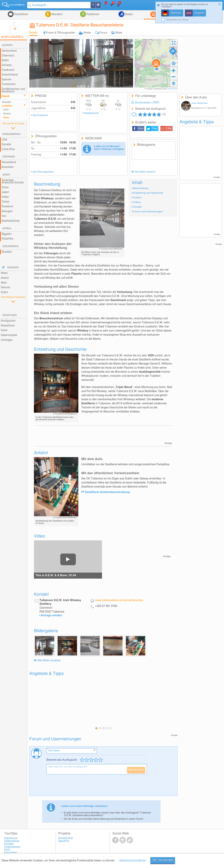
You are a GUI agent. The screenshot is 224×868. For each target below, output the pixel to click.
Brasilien (7, 252)
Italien (5, 60)
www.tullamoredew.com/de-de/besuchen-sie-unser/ (120, 600)
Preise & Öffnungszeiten (61, 33)
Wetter (87, 33)
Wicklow (7, 114)
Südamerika (10, 246)
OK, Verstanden (163, 860)
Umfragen (7, 340)
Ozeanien (9, 157)
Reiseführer (21, 14)
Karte (4, 330)
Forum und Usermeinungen (148, 212)
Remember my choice (177, 20)
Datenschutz (12, 841)
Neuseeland (9, 162)
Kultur (4, 292)
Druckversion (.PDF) (147, 103)
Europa (7, 45)
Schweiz (7, 65)
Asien (6, 175)
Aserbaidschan (11, 221)
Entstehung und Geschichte (148, 193)
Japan (5, 192)
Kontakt (137, 207)
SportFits (64, 841)
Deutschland (9, 51)
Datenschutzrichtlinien (133, 861)
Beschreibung (141, 188)
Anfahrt (137, 198)
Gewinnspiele (9, 335)
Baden (129, 14)
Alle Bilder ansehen (145, 172)
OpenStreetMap (172, 89)
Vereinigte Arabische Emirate (13, 182)
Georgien (7, 211)
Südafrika (7, 239)
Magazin (13, 268)
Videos (137, 202)
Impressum (11, 838)
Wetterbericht (91, 113)
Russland (7, 207)
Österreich (8, 56)
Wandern (57, 14)
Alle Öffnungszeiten (43, 172)
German (176, 13)
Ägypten (6, 234)
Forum (103, 33)
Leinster (7, 106)
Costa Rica (8, 149)
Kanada (6, 144)
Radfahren (93, 14)
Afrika (7, 229)
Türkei (5, 202)
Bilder (119, 33)
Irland (5, 96)
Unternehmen (12, 847)
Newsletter (11, 853)
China (5, 187)
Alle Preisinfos (40, 115)
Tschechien (9, 84)
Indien (5, 197)
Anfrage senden (51, 615)
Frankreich (8, 70)
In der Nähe (101, 5)
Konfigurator (8, 321)
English (199, 13)
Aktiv (4, 283)
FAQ (7, 850)
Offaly (6, 118)
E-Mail (169, 128)
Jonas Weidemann (199, 103)
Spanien (6, 80)
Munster (7, 102)
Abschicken (136, 770)
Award (5, 278)
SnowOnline (66, 838)
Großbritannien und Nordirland (13, 90)
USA (4, 140)
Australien (8, 167)
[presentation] (76, 787)
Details (33, 33)
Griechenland (10, 75)
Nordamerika (12, 134)
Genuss (5, 287)
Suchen (95, 5)
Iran (4, 216)
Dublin (6, 110)
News (4, 273)
